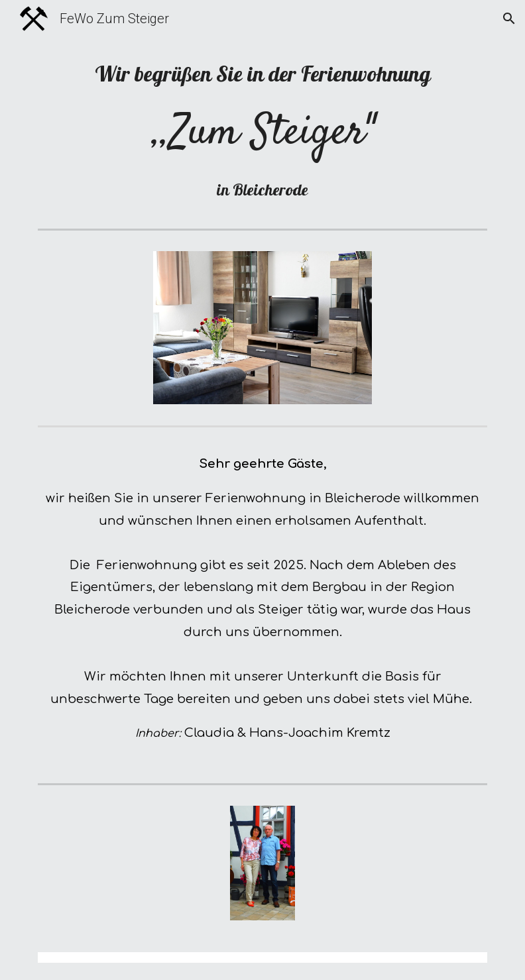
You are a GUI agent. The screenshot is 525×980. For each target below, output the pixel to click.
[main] (263, 130)
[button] (509, 19)
